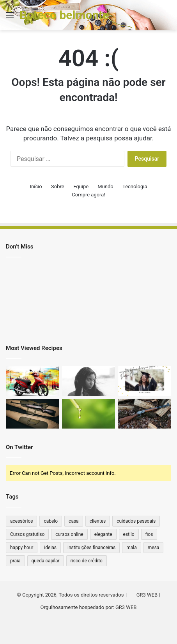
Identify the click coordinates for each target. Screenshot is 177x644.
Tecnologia (135, 186)
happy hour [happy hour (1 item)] (22, 548)
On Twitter (19, 447)
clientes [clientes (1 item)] (98, 521)
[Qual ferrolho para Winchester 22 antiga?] (145, 414)
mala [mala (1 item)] (132, 548)
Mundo (105, 186)
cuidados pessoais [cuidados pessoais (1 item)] (136, 521)
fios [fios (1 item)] (149, 534)
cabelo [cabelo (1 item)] (51, 521)
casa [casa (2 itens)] (74, 521)
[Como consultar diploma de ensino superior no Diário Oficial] (145, 381)
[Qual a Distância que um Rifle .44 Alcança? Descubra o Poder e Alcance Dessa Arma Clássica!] (32, 414)
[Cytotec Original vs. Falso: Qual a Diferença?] (88, 381)
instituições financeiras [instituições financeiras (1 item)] (91, 548)
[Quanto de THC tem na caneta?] (88, 414)
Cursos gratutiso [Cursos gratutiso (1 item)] (27, 534)
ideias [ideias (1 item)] (50, 548)
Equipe (81, 186)
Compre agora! (88, 195)
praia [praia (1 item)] (15, 561)
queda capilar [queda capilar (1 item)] (46, 561)
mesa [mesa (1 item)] (154, 548)
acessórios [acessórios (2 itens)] (21, 521)
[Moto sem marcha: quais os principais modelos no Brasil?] (32, 381)
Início (36, 186)
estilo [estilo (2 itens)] (129, 534)
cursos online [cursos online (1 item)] (69, 534)
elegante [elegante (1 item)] (103, 534)
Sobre (58, 186)
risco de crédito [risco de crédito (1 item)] (87, 561)
